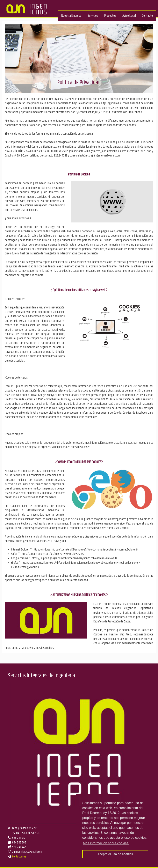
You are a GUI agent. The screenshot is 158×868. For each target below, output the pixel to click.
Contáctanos (19, 857)
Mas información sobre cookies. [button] (106, 843)
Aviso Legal (129, 16)
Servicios (93, 16)
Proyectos (110, 16)
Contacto (147, 16)
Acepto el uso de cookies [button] (115, 854)
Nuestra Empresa (71, 16)
